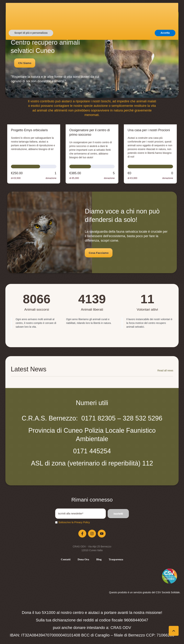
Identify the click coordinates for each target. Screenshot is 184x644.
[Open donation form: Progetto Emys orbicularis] (34, 154)
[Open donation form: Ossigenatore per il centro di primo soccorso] (92, 154)
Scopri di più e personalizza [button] (31, 634)
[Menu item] (66, 559)
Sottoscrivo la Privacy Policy (74, 522)
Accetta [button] (165, 634)
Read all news (165, 370)
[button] (146, 17)
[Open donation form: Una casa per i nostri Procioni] (150, 154)
